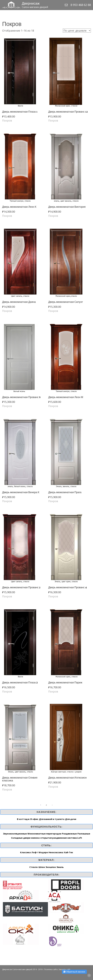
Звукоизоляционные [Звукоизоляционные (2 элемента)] (15, 834)
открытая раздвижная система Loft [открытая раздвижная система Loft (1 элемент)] (61, 838)
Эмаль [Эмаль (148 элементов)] (60, 867)
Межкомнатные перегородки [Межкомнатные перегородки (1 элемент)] (44, 834)
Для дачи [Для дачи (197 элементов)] (71, 819)
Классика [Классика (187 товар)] (25, 852)
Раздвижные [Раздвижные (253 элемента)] (69, 834)
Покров (7, 120)
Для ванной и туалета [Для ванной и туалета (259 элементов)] (52, 819)
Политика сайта (51, 969)
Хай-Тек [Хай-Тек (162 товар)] (68, 852)
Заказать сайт (64, 969)
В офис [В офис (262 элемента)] (34, 819)
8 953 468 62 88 (81, 5)
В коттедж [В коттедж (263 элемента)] (23, 819)
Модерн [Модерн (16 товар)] (43, 852)
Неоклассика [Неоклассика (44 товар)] (56, 852)
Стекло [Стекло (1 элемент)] (34, 867)
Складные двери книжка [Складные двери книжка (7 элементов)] (25, 838)
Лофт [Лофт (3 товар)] (35, 852)
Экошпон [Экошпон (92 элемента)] (51, 867)
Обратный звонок (74, 972)
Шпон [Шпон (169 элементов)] (42, 867)
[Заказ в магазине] (77, 31)
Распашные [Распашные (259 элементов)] (84, 834)
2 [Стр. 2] (46, 805)
